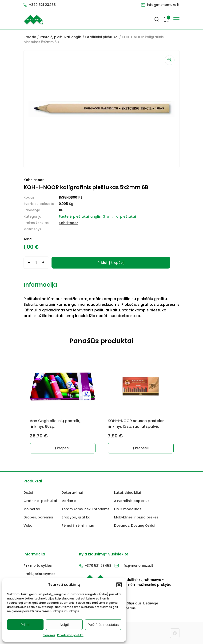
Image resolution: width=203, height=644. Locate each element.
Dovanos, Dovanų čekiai (135, 526)
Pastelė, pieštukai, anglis (61, 37)
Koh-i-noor (68, 223)
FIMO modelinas (128, 509)
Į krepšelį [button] (63, 448)
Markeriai (69, 501)
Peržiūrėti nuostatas (103, 625)
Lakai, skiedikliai (127, 493)
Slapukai (49, 635)
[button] (119, 585)
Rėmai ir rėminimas (78, 526)
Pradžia (30, 37)
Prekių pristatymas (40, 574)
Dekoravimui (72, 493)
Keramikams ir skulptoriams (85, 509)
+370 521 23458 (42, 5)
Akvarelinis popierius (132, 501)
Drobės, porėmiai (38, 517)
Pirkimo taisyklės (38, 566)
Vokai (28, 526)
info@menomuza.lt (163, 5)
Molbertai (32, 509)
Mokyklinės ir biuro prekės (136, 517)
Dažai (28, 493)
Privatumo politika (70, 635)
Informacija (40, 285)
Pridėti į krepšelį (111, 263)
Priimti (25, 625)
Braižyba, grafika (76, 517)
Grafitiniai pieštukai (102, 37)
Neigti (64, 625)
